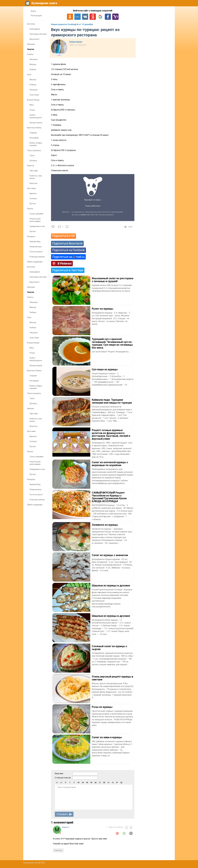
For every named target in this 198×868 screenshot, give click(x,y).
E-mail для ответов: (63, 778)
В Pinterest (64, 264)
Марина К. (66, 827)
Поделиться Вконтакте (67, 243)
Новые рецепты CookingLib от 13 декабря (72, 24)
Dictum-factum (76, 42)
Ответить (58, 850)
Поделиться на (68, 257)
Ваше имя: (59, 773)
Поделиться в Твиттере (68, 270)
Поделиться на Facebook (69, 250)
